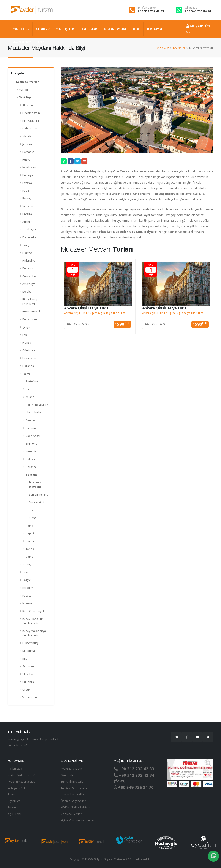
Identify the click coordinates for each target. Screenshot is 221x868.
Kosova (27, 603)
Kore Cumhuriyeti (34, 611)
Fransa (27, 343)
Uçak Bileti (14, 801)
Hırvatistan (29, 358)
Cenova (31, 420)
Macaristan (29, 651)
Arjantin (27, 222)
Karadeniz (43, 29)
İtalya (27, 374)
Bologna (31, 459)
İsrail (26, 572)
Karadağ (28, 588)
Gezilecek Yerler (27, 82)
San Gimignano (39, 495)
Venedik (31, 451)
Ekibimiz (13, 807)
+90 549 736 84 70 (198, 11)
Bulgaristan (30, 319)
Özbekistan (30, 129)
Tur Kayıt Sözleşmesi (74, 788)
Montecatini (36, 502)
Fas (25, 335)
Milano (30, 397)
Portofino (32, 381)
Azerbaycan (30, 230)
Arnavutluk (29, 276)
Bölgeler (179, 48)
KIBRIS (136, 29)
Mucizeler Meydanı (36, 485)
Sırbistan (28, 666)
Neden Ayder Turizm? (21, 775)
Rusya (26, 160)
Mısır (26, 659)
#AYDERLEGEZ (22, 42)
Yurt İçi (24, 90)
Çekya (26, 327)
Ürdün (27, 690)
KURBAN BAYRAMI (115, 29)
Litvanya (28, 183)
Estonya (28, 198)
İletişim (12, 795)
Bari (28, 389)
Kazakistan (29, 167)
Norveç (27, 253)
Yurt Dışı (25, 97)
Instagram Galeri (18, 788)
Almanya (28, 105)
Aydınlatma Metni (72, 769)
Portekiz (28, 268)
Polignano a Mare (37, 405)
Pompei (31, 541)
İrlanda (27, 136)
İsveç (26, 245)
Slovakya (28, 674)
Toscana (32, 475)
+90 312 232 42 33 (151, 11)
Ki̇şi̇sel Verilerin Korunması (78, 820)
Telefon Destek (147, 8)
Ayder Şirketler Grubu (21, 782)
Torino (30, 549)
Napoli (30, 533)
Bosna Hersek (32, 312)
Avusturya (29, 284)
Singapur (28, 206)
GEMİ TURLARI (89, 29)
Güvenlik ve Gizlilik (72, 795)
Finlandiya (29, 261)
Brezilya (28, 214)
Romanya (28, 152)
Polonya (28, 175)
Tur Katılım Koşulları (73, 782)
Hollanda (28, 366)
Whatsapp (191, 8)
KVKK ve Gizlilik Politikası (76, 807)
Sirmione (32, 444)
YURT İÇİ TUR (21, 29)
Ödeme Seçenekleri (73, 801)
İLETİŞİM (43, 42)
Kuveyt (27, 596)
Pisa (32, 510)
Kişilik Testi (14, 814)
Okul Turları (68, 775)
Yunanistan (30, 697)
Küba (26, 191)
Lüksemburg (30, 643)
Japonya (28, 144)
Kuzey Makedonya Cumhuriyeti (34, 633)
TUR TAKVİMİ (155, 29)
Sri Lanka (28, 682)
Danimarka (29, 237)
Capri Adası (33, 436)
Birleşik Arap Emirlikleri (30, 302)
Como (29, 557)
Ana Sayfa (163, 48)
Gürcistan (29, 350)
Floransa (31, 467)
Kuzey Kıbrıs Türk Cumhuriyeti (33, 621)
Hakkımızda (15, 769)
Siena (33, 518)
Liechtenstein (31, 113)
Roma (29, 526)
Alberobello (33, 413)
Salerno (31, 428)
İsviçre (27, 580)
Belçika (27, 292)
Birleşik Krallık (31, 121)
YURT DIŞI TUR (65, 29)
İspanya (28, 564)
